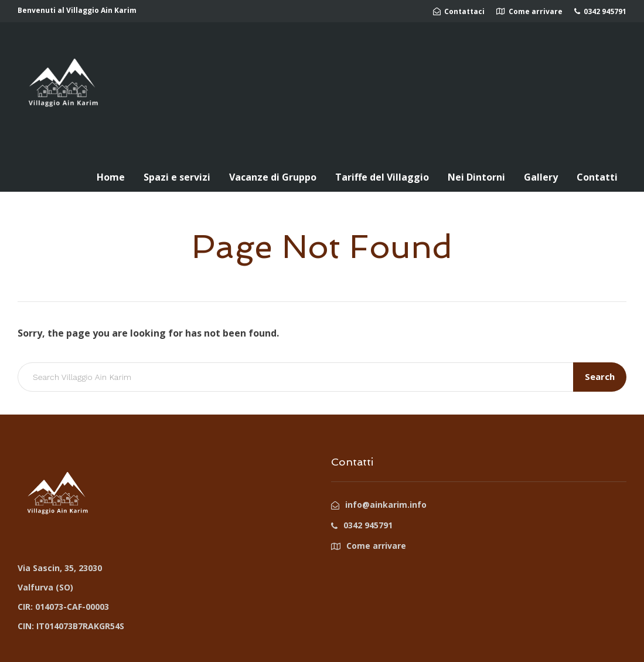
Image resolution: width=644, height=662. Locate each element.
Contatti (597, 177)
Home (111, 177)
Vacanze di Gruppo (273, 177)
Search (600, 376)
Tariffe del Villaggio (382, 177)
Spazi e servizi (177, 177)
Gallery (541, 177)
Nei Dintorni (476, 177)
